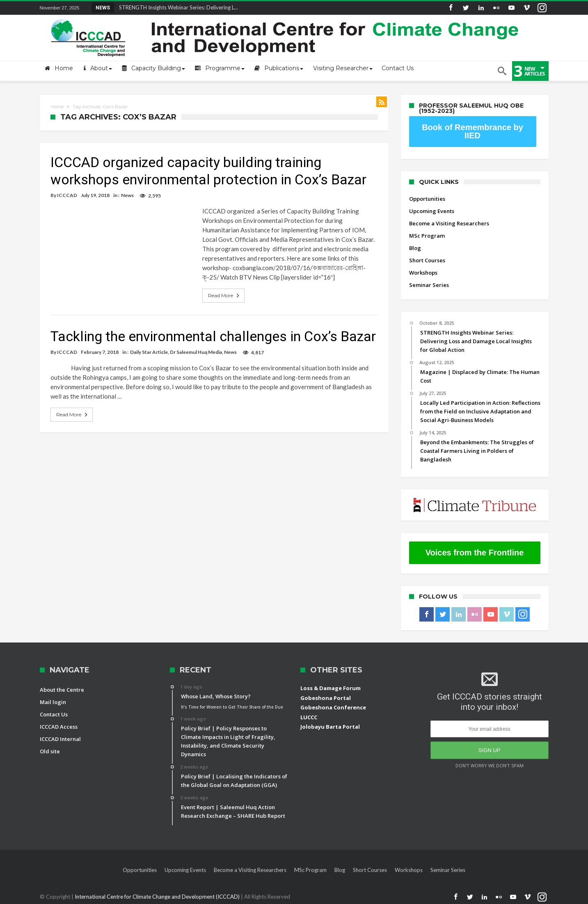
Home (57, 107)
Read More (224, 296)
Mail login (53, 702)
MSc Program (427, 236)
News (127, 195)
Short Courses (427, 260)
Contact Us (54, 714)
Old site (50, 751)
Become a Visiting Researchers (449, 223)
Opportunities (427, 199)
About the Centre (62, 690)
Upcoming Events (432, 211)
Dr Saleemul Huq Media (196, 352)
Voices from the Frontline (475, 553)
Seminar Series (429, 285)
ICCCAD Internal (60, 739)
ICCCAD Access (59, 727)
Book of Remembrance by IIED (472, 131)
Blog (415, 248)
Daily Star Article (149, 352)
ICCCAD (67, 195)
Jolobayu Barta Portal (330, 727)
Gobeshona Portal (326, 698)
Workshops (423, 273)
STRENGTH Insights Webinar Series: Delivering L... (177, 7)
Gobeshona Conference (333, 707)
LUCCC (309, 717)
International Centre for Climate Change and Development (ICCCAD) (158, 897)
